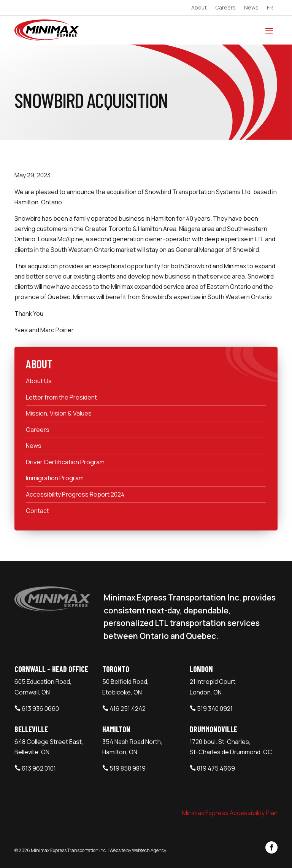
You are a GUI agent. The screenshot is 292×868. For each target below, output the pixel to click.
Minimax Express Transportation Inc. (69, 850)
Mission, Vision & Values (59, 413)
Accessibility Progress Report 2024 (75, 494)
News (251, 8)
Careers (225, 8)
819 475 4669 (216, 768)
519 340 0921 (215, 709)
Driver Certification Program (65, 462)
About (199, 8)
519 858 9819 (128, 768)
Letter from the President (61, 397)
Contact (37, 511)
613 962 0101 (39, 768)
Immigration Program (55, 478)
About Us (39, 381)
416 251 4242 (128, 709)
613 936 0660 (40, 709)
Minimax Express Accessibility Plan (230, 813)
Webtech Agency (149, 850)
